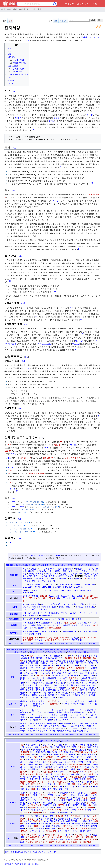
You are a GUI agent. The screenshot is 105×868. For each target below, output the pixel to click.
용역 (63, 683)
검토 (58, 555)
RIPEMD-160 (72, 590)
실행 (67, 767)
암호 (87, 574)
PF (39, 656)
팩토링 (51, 695)
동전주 (51, 710)
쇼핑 (70, 673)
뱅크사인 (66, 726)
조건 (51, 777)
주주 (31, 717)
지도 (67, 644)
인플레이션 (75, 685)
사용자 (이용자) (81, 800)
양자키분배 (29, 628)
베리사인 (79, 341)
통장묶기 (65, 704)
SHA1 (38, 585)
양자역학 (66, 625)
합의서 (42, 831)
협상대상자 (60, 842)
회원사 (64, 812)
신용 (92, 675)
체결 (27, 784)
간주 (33, 745)
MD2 (29, 590)
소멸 (55, 762)
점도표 (75, 688)
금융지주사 (92, 661)
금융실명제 (81, 661)
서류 (46, 821)
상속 (26, 762)
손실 (59, 673)
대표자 (40, 798)
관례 (57, 747)
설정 (44, 762)
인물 (86, 644)
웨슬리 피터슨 (50, 640)
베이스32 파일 (49, 598)
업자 (88, 803)
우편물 (27, 823)
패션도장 (24, 831)
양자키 (95, 625)
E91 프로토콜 (43, 623)
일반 (94, 644)
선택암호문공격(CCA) (50, 631)
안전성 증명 (83, 623)
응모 (50, 772)
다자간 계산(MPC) (47, 569)
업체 (94, 803)
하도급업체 (36, 812)
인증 (43, 728)
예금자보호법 (82, 680)
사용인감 (27, 821)
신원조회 (39, 767)
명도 (50, 754)
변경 (89, 757)
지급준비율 (51, 690)
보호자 (34, 800)
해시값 (90, 115)
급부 (55, 750)
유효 (44, 772)
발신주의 (65, 757)
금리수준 (78, 658)
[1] (33, 130)
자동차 (27, 644)
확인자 (45, 812)
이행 (22, 774)
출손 (39, 784)
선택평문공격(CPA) (70, 631)
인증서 (50, 728)
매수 (65, 665)
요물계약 (89, 837)
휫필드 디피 (77, 640)
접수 (34, 777)
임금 (83, 685)
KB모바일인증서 (27, 723)
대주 (95, 795)
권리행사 (36, 750)
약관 (48, 823)
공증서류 (59, 816)
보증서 (77, 819)
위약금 (74, 769)
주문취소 (24, 779)
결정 (61, 745)
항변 (91, 784)
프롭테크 (76, 695)
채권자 (23, 693)
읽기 (51, 21)
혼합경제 (37, 698)
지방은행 (75, 690)
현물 (50, 720)
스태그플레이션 (42, 675)
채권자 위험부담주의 (29, 782)
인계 (46, 774)
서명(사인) (54, 821)
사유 (93, 759)
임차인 (40, 807)
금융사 (62, 661)
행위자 (67, 787)
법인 (93, 798)
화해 (33, 789)
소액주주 (49, 712)
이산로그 (60, 576)
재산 (37, 688)
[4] (75, 349)
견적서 (38, 816)
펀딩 (63, 695)
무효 (35, 757)
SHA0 (31, 585)
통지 (61, 784)
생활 (63, 644)
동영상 (22, 9)
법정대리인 (25, 800)
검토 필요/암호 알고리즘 (21, 852)
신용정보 (41, 678)
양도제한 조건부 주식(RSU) (76, 712)
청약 (89, 782)
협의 (91, 787)
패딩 (56, 579)
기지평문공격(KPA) (31, 631)
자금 (22, 688)
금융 (13, 677)
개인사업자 (38, 793)
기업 (50, 644)
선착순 (38, 762)
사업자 (55, 800)
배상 (87, 668)
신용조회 (63, 678)
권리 (29, 750)
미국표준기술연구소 (37, 473)
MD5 (41, 590)
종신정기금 (76, 777)
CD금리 (23, 656)
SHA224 (52, 585)
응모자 (61, 805)
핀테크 (84, 695)
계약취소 (29, 747)
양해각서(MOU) (68, 823)
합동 (74, 784)
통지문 (92, 828)
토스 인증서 (78, 731)
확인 (50, 789)
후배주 (66, 720)
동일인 (62, 798)
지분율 (36, 720)
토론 (65, 4)
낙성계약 (62, 750)
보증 (35, 670)
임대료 (79, 774)
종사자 (91, 807)
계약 (13, 767)
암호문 (29, 576)
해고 (26, 787)
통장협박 (75, 704)
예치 (27, 683)
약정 (87, 767)
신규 (64, 764)
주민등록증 (40, 828)
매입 (70, 665)
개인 (29, 793)
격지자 (55, 793)
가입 (27, 745)
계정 (96, 656)
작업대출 (29, 688)
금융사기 (13, 704)
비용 (65, 670)
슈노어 (57, 445)
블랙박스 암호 (61, 571)
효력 (66, 789)
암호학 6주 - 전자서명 (49, 507)
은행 (22, 685)
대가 (72, 663)
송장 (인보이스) (73, 821)
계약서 (13, 823)
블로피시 (70, 607)
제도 (40, 777)
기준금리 (35, 663)
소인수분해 (85, 571)
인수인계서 (68, 826)
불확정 (73, 759)
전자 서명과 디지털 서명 (20, 529)
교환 (61, 658)
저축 (53, 688)
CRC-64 (43, 596)
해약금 (38, 787)
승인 (59, 764)
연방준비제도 (37, 680)
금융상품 (71, 661)
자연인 (58, 807)
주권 (76, 715)
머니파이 (83, 665)
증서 (61, 828)
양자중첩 (75, 625)
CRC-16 (26, 596)
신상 (26, 767)
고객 (80, 793)
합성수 (78, 579)
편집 (56, 21)
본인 (41, 800)
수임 (26, 764)
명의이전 (92, 754)
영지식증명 (14, 619)
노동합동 (29, 819)
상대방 (23, 803)
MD (14, 591)
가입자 (23, 793)
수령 (89, 762)
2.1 (14, 504)
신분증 (41, 823)
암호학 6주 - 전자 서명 (19, 523)
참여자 (58, 810)
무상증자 (59, 710)
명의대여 (73, 754)
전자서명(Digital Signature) (32, 505)
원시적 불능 (59, 769)
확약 (44, 789)
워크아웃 (70, 683)
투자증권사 (25, 695)
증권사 (75, 717)
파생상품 (43, 695)
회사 (52, 812)
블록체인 (9, 565)
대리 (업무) (41, 752)
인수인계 (65, 774)
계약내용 (81, 745)
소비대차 (59, 837)
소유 (61, 762)
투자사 (92, 693)
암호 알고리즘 (93, 37)
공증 (52, 816)
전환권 (55, 715)
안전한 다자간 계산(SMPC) (72, 574)
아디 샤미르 (28, 640)
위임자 (46, 805)
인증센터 (58, 728)
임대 (89, 685)
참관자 (51, 810)
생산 (37, 673)
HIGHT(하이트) (54, 604)
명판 (55, 819)
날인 (89, 816)
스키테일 (40, 574)
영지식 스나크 (50, 619)
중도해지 (46, 779)
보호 (33, 759)
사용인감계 (38, 821)
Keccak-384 (65, 596)
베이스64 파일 (83, 598)
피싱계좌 (90, 704)
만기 (39, 754)
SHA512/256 (28, 587)
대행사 (47, 798)
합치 (85, 784)
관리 (63, 747)
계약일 (90, 745)
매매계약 (69, 835)
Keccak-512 (77, 596)
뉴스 (9, 9)
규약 (67, 816)
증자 (91, 717)
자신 (52, 807)
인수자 (83, 805)
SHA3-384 (68, 587)
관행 (74, 747)
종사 (68, 777)
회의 (71, 812)
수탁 (31, 764)
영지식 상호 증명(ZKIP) (33, 619)
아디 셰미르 (48, 458)
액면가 (92, 712)
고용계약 (24, 835)
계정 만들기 (83, 4)
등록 (34, 754)
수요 (81, 673)
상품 (85, 670)
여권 (84, 823)
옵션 (57, 683)
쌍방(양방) (80, 803)
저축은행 (61, 688)
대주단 (84, 663)
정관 (71, 715)
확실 (39, 789)
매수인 (77, 798)
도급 (72, 752)
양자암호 (14, 625)
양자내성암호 (36, 625)
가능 (22, 745)
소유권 (67, 762)
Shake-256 (27, 598)
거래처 (47, 793)
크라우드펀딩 (63, 693)
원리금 (84, 683)
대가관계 (25, 752)
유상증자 (31, 715)
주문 (22, 690)
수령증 (84, 821)
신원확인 (48, 767)
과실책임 (44, 747)
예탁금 (41, 683)
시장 (58, 675)
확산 (55, 581)
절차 (29, 777)
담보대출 (65, 663)
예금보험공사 (61, 680)
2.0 (12, 504)
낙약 (70, 750)
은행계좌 (29, 685)
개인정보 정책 (8, 864)
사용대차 (50, 837)
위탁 (91, 769)
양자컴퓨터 (86, 625)
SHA (14, 586)
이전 (95, 772)
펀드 (58, 695)
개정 (39, 745)
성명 (62, 821)
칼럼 (15, 9)
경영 (85, 656)
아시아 (37, 644)
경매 (79, 656)
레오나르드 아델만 (73, 458)
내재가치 (44, 663)
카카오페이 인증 (64, 731)
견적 (55, 745)
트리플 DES (42, 609)
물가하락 (80, 668)
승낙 (53, 764)
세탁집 (84, 701)
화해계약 (87, 842)
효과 (61, 789)
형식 (27, 789)
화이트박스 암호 (45, 581)
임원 (26, 807)
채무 (29, 693)
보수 (22, 759)
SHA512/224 (89, 585)
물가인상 (71, 668)
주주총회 (39, 717)
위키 (3, 9)
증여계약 (93, 840)
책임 (72, 782)
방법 (72, 757)
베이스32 (38, 598)
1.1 (14, 501)
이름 (42, 826)
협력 (74, 787)
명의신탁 (82, 754)
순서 (42, 764)
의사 (67, 772)
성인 (29, 803)
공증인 (28, 795)
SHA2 (44, 585)
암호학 (44, 576)
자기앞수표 (84, 826)
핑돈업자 (27, 706)
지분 (29, 720)
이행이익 (39, 774)
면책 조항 (27, 864)
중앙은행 (29, 690)
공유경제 (40, 658)
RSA (72, 308)
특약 (22, 842)
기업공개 (35, 710)
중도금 (38, 779)
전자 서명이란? (27, 510)
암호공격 (83, 631)
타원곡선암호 (46, 615)
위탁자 (53, 805)
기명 (84, 816)
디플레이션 (45, 665)
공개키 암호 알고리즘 (50, 613)
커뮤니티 (37, 9)
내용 (75, 750)
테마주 (43, 720)
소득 (48, 673)
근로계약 (33, 835)
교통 (32, 644)
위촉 (86, 769)
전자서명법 (78, 728)
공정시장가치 (51, 658)
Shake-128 (89, 596)
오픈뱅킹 (50, 683)
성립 (50, 762)
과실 (37, 747)
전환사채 (63, 715)
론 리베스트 (26, 458)
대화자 (55, 798)
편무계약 (29, 842)
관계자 (36, 795)
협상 (79, 787)
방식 (78, 757)
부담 (39, 759)
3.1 (14, 506)
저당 (23, 777)
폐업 (69, 695)
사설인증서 (92, 726)
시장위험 (75, 675)
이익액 (88, 772)
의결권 (40, 715)
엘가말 (73, 445)
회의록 (83, 831)
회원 (58, 812)
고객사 (86, 793)
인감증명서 (56, 826)
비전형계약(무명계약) (35, 837)
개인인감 (29, 816)
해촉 (55, 787)
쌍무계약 (74, 767)
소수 (76, 571)
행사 (90, 644)
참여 (95, 779)
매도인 (70, 798)
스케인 (31, 574)
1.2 (16, 501)
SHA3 (38, 587)
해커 (37, 317)
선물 (42, 673)
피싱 (82, 704)
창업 (88, 690)
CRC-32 (35, 596)
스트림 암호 (90, 607)
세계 (42, 644)
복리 (53, 670)
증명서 (55, 828)
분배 (59, 670)
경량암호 (34, 569)
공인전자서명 (77, 723)
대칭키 (14, 607)
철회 (83, 782)
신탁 (61, 767)
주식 (13, 715)
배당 (67, 710)
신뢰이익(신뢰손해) (76, 764)
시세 (52, 675)
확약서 (68, 831)
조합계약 (76, 840)
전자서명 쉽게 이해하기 (34, 502)
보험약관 (85, 819)
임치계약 (48, 840)
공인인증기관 (53, 723)
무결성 (27, 40)
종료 (62, 777)
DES (43, 604)
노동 (52, 663)
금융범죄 (33, 701)
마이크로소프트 (44, 344)
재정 (42, 688)
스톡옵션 (58, 712)
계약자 (13, 803)
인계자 (76, 805)
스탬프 (34, 823)
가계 (49, 656)
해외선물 (27, 698)
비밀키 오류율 (70, 623)
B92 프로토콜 (56, 623)
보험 (48, 670)
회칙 (89, 831)
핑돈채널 (37, 706)
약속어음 (55, 823)
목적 (22, 757)
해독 (84, 579)
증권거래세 (55, 717)
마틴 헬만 (74, 638)
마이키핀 (43, 726)
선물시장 (40, 712)
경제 (90, 656)
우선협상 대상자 (34, 805)
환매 (54, 698)
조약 (56, 777)
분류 (7, 852)
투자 (85, 693)
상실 (31, 762)
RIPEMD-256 (86, 590)
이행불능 (29, 774)
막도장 (49, 819)
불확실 (66, 759)
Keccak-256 (54, 596)
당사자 (81, 795)
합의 (79, 784)
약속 (81, 767)
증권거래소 (66, 717)
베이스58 (61, 598)
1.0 (12, 501)
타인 (95, 810)
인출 (55, 685)
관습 (68, 747)
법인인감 (68, 819)
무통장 (38, 668)
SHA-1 (47, 448)
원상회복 (48, 769)
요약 (40, 769)
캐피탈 (43, 693)
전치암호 (88, 576)
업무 (59, 644)
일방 (90, 805)
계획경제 (25, 658)
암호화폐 (80, 644)
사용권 (86, 759)
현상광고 (50, 842)
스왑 (32, 675)
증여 (59, 779)
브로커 (47, 800)
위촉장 (36, 826)
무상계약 (78, 835)
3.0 (12, 506)
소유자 (36, 803)
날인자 (66, 795)
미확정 (41, 757)
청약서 (68, 828)
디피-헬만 (36, 607)
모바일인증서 (54, 726)
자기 (46, 807)
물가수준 (52, 668)
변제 (95, 757)
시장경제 (65, 675)
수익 (87, 673)
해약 (31, 787)
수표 (91, 821)
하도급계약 (40, 842)
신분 (88, 764)
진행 (76, 779)
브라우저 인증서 (78, 726)
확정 (55, 789)
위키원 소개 (19, 864)
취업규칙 (84, 828)
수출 (26, 675)
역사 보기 (63, 21)
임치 (91, 774)
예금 (52, 680)
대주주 (43, 710)
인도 (52, 774)
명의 (56, 754)
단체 (54, 644)
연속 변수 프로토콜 (53, 628)
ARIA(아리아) (34, 604)
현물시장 (57, 720)
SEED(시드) (72, 604)
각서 (22, 816)
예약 (26, 769)
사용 (80, 759)
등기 (42, 819)
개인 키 (18, 118)
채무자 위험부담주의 (60, 782)
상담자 (92, 800)
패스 (86, 731)
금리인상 (87, 658)
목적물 (28, 757)
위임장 (28, 826)
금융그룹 (44, 661)
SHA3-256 (57, 587)
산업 (46, 644)
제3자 (73, 807)
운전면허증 (92, 823)
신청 (55, 767)
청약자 (88, 810)
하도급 (67, 784)
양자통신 (39, 628)
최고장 (75, 828)
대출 (91, 663)
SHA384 (70, 585)
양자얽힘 (57, 625)
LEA (64, 604)
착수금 (82, 779)
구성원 (51, 795)
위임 (80, 769)
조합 (84, 807)
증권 (46, 717)
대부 (78, 663)
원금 (78, 683)
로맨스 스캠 (63, 701)
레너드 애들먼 (46, 638)
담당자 (73, 795)
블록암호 (79, 607)
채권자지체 (44, 782)
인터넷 (14, 454)
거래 (74, 656)
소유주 (43, 803)
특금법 (34, 695)
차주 (44, 810)
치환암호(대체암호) (41, 579)
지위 (65, 779)
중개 (31, 779)
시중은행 (84, 675)
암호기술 (14, 575)
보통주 (73, 710)
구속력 (96, 747)
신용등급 (31, 678)
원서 (22, 826)
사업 (74, 670)
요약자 (23, 805)
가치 (64, 656)
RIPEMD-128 (59, 590)
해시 (90, 579)
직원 (33, 810)
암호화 (57, 118)
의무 (61, 772)
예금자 (72, 680)
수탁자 (71, 803)
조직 (79, 807)
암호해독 (14, 633)
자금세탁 (27, 704)
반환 (57, 757)
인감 (48, 826)
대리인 (88, 795)
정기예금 (83, 688)
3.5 (23, 506)
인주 (76, 826)
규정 (44, 750)
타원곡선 (11, 489)
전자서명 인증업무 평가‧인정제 (41, 731)
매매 (59, 665)
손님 (50, 803)
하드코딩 (76, 344)
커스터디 (52, 693)
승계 (48, 764)
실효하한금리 (75, 678)
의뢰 (55, 772)
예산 (22, 683)
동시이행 (88, 752)
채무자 (36, 693)
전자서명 (21, 512)
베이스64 (71, 598)
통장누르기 (55, 704)
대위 (60, 752)
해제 (44, 787)
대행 (66, 752)
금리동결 (68, 658)
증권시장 (84, 717)
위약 (67, 769)
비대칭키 (56, 201)
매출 (76, 665)
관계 (52, 747)
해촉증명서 (51, 831)
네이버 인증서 (32, 726)
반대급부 (50, 757)
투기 (80, 693)
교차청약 (81, 747)
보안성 (27, 368)
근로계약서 (75, 816)
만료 (45, 754)
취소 (44, 784)
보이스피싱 (74, 701)
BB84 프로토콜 (29, 623)
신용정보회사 (52, 678)
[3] (10, 281)
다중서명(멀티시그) (65, 569)
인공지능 (16, 644)
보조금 (28, 670)
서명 (71, 571)
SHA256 (61, 585)
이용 (81, 772)
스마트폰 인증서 (33, 728)
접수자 (66, 807)
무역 (31, 668)
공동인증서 (40, 723)
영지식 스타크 (64, 619)
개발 (22, 644)
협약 (85, 787)
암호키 (37, 576)
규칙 (49, 750)
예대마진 (93, 680)
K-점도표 (32, 656)
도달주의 (79, 752)
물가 (44, 668)
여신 (28, 680)
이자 (37, 685)
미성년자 (85, 798)
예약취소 (33, 769)
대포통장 (52, 701)
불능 (59, 759)
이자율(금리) (46, 685)
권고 (23, 750)
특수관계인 (25, 812)
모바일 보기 (36, 864)
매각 (54, 665)
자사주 (47, 715)
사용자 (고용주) (66, 800)
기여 (72, 4)
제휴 (45, 777)
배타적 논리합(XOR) (37, 571)
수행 (37, 764)
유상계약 (31, 772)
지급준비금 (40, 690)
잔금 (97, 774)
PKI (24, 613)
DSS (62, 442)
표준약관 (33, 831)
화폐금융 (46, 698)
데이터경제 (28, 665)
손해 (65, 673)
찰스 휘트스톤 (64, 640)
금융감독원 (34, 661)
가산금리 (57, 656)
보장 (27, 759)
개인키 (26, 569)
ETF (22, 710)
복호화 (51, 121)
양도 (93, 767)
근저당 (42, 835)
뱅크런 (94, 668)
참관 (89, 779)
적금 (68, 688)
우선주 (23, 715)
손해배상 (81, 762)
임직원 (32, 807)
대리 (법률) (52, 752)
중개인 (27, 810)
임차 (94, 685)
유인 (39, 772)
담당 (90, 750)
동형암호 (79, 569)
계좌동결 (24, 701)
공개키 (84, 37)
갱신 (44, 745)
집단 (39, 810)
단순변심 (83, 750)
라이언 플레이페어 (31, 638)
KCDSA (8, 451)
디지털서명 (89, 569)
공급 (32, 658)
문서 (5, 21)
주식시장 (89, 715)
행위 (61, 787)
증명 (54, 779)
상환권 (81, 710)
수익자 (56, 803)
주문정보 (92, 777)
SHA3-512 (78, 587)
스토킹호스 (69, 837)
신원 (31, 767)
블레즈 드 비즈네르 (88, 638)
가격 (44, 656)
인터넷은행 (63, 685)
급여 (22, 663)
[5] (99, 453)
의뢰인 (68, 805)
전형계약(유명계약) (62, 840)
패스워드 (64, 579)
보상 (22, 670)
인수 (57, 774)
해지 (50, 787)
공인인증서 (65, 723)
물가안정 (61, 668)
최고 (33, 784)
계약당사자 (64, 793)
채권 (93, 690)
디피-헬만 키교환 (49, 607)
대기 (32, 752)
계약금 (73, 745)
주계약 (84, 840)
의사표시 (74, 772)
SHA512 (79, 585)
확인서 (75, 831)
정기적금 (93, 688)
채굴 (29, 9)
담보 (57, 663)
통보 (55, 784)
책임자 (81, 810)
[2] (92, 183)
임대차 (40, 840)
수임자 (64, 803)
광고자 (43, 795)
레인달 (61, 607)
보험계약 (88, 835)
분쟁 (53, 759)
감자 (27, 710)
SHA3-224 (46, 587)
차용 (82, 690)
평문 (72, 579)
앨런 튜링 (39, 640)
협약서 (60, 831)
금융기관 (54, 661)
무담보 (92, 665)
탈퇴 (50, 784)
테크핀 (73, 693)
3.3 (19, 506)
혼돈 (34, 581)
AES (25, 604)
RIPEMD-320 (28, 592)
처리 (78, 782)
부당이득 (46, 759)
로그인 (95, 4)
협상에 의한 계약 (74, 842)
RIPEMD (48, 590)
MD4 (35, 590)
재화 (48, 688)
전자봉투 (69, 576)
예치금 (34, 683)
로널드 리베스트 (61, 638)
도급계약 (59, 835)
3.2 (16, 506)
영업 (46, 680)
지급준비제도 (63, 690)
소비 (53, 673)
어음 (78, 823)
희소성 (60, 698)
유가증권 (93, 683)
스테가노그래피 (52, 574)
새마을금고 (28, 673)
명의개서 (63, 754)
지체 (70, 779)
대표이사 (31, 798)
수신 (76, 673)
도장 (37, 819)
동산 (37, 665)
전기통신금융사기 (41, 704)
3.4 (21, 506)
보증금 (41, 670)
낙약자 (58, 795)
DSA (9, 445)
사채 (79, 670)
